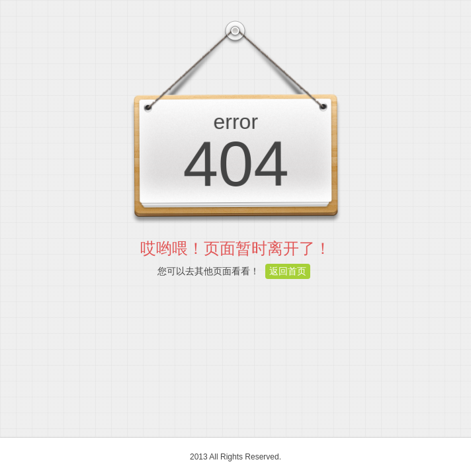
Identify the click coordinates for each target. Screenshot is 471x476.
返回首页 (288, 271)
